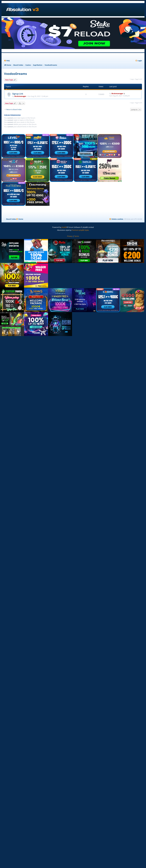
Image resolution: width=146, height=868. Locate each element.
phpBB (64, 227)
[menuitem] (7, 61)
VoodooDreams (15, 74)
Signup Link (18, 94)
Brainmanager (20, 96)
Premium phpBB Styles (80, 230)
